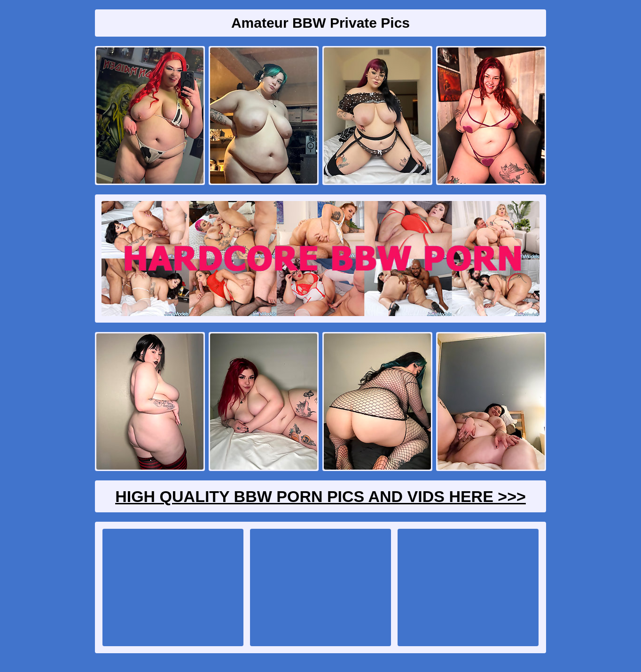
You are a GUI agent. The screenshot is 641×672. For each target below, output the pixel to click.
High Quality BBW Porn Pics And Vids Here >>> (320, 496)
